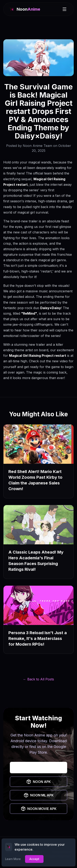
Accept (34, 859)
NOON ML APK (39, 795)
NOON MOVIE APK (39, 809)
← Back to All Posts (38, 679)
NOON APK (38, 782)
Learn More (13, 859)
